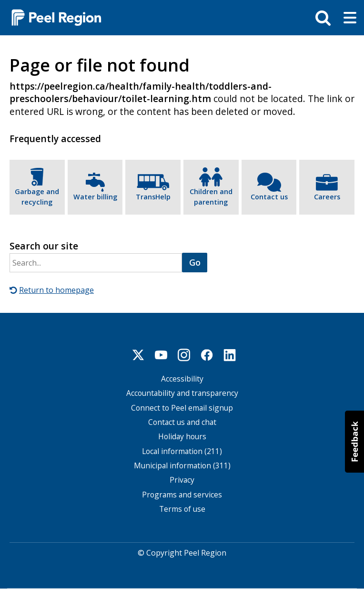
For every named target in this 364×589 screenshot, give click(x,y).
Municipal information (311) (182, 466)
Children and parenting (211, 197)
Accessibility (182, 379)
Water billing (95, 197)
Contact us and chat (182, 422)
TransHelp (153, 197)
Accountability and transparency (182, 393)
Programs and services (182, 494)
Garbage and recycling (37, 197)
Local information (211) (182, 451)
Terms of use (182, 509)
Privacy (182, 480)
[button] (354, 442)
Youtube (161, 355)
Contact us (269, 197)
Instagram (184, 355)
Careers (327, 197)
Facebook (207, 355)
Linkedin (230, 355)
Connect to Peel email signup (182, 408)
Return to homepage (56, 290)
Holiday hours (182, 437)
